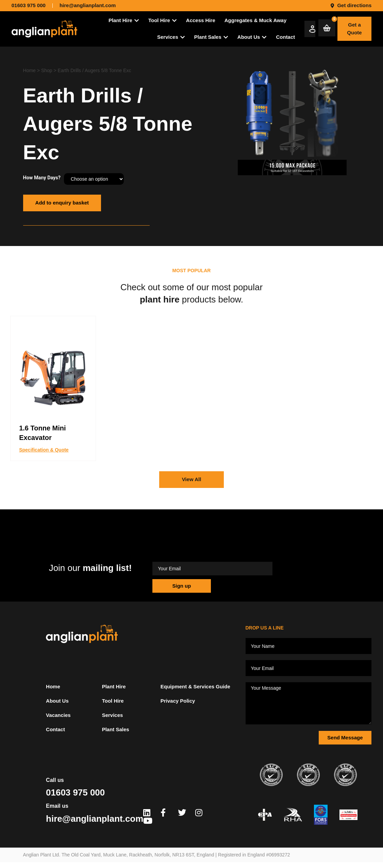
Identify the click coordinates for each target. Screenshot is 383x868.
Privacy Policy (178, 701)
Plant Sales (116, 729)
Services (113, 715)
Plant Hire (114, 686)
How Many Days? (42, 178)
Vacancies (58, 715)
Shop (47, 70)
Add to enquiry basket (62, 203)
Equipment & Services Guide (195, 686)
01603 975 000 (75, 792)
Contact (55, 729)
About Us (57, 701)
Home (29, 70)
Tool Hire (113, 701)
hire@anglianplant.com (95, 819)
